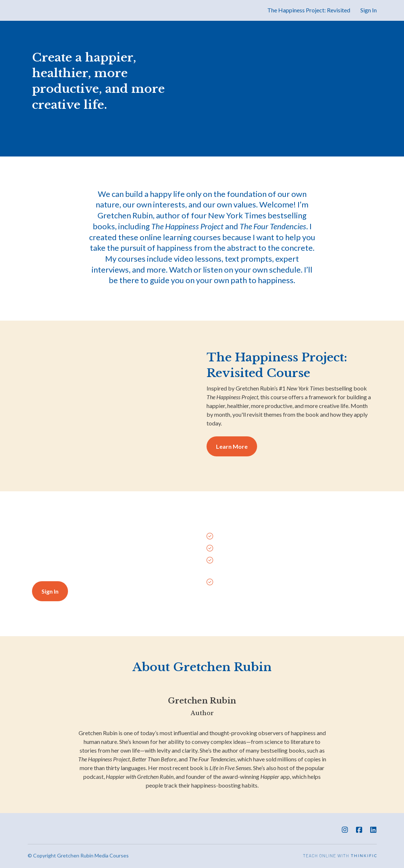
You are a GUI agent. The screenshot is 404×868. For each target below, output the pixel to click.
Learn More (232, 446)
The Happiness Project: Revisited (309, 10)
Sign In (369, 10)
